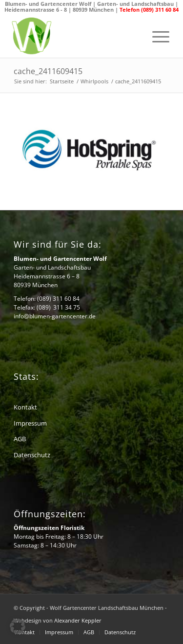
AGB (20, 439)
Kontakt (25, 407)
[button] (18, 626)
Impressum (30, 423)
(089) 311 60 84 (58, 299)
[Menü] (156, 37)
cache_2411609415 (48, 71)
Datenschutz (32, 455)
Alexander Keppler (78, 620)
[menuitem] (156, 37)
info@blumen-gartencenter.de (55, 316)
